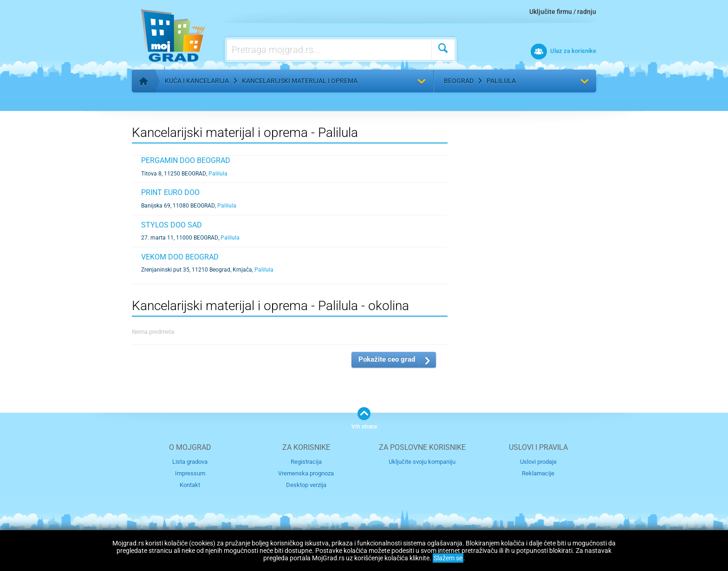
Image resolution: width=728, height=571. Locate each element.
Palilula (501, 81)
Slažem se (448, 558)
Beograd (459, 81)
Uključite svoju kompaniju (422, 462)
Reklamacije (538, 473)
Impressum (190, 473)
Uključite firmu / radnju (563, 12)
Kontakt (190, 485)
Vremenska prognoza (306, 473)
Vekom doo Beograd (180, 257)
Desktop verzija (306, 485)
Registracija (306, 462)
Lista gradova (190, 462)
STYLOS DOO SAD (172, 225)
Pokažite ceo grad (387, 359)
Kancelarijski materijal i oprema (300, 81)
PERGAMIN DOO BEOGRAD (186, 160)
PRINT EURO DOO (170, 192)
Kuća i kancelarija (197, 81)
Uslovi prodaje (538, 462)
